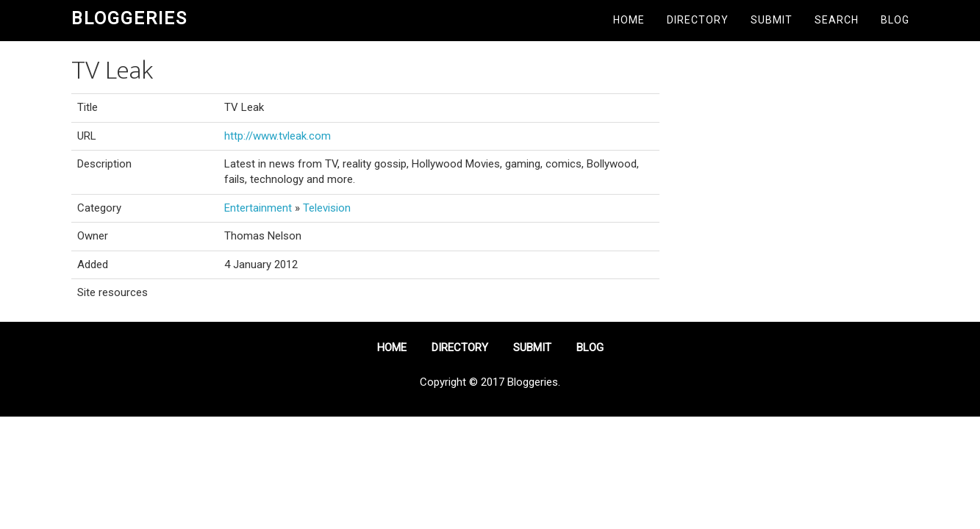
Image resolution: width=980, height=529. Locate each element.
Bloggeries (129, 18)
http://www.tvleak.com (278, 136)
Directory (698, 20)
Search (837, 20)
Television (327, 208)
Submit (772, 20)
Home (629, 20)
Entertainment (258, 208)
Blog (895, 20)
